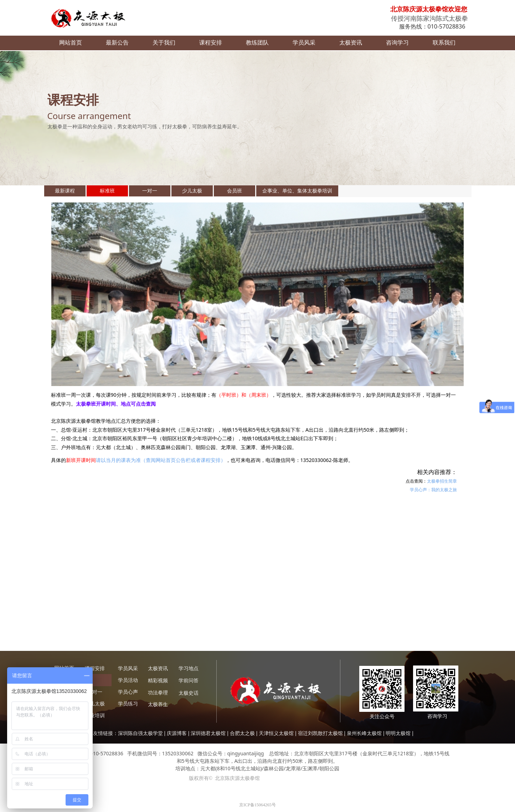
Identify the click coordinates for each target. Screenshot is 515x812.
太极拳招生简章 (442, 481)
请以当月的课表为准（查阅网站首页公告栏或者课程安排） (161, 460)
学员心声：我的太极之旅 (433, 490)
